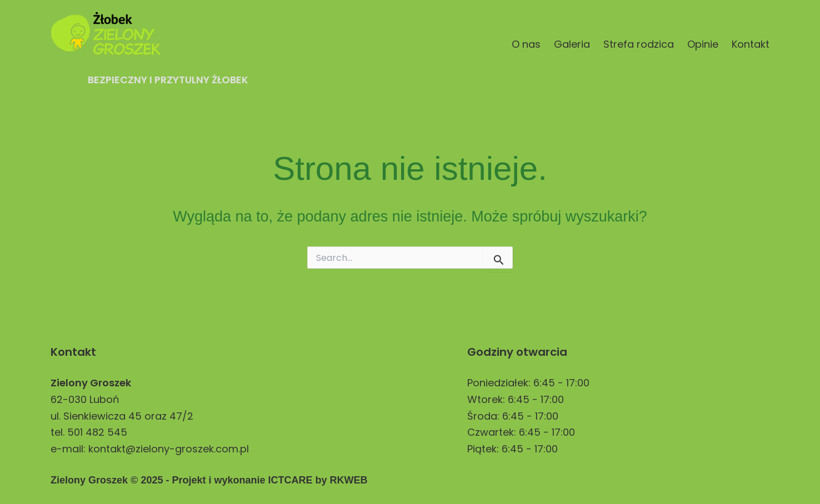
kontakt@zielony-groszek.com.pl (169, 449)
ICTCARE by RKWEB (317, 480)
